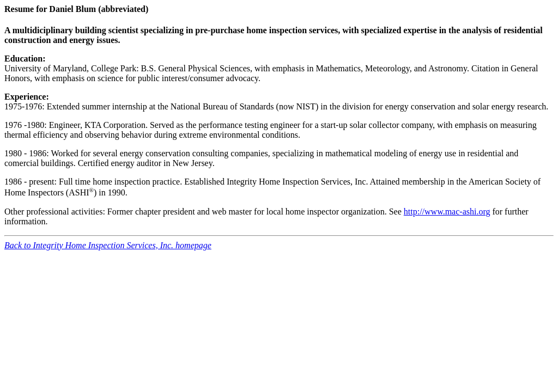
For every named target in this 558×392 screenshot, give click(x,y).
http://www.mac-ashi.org (447, 212)
